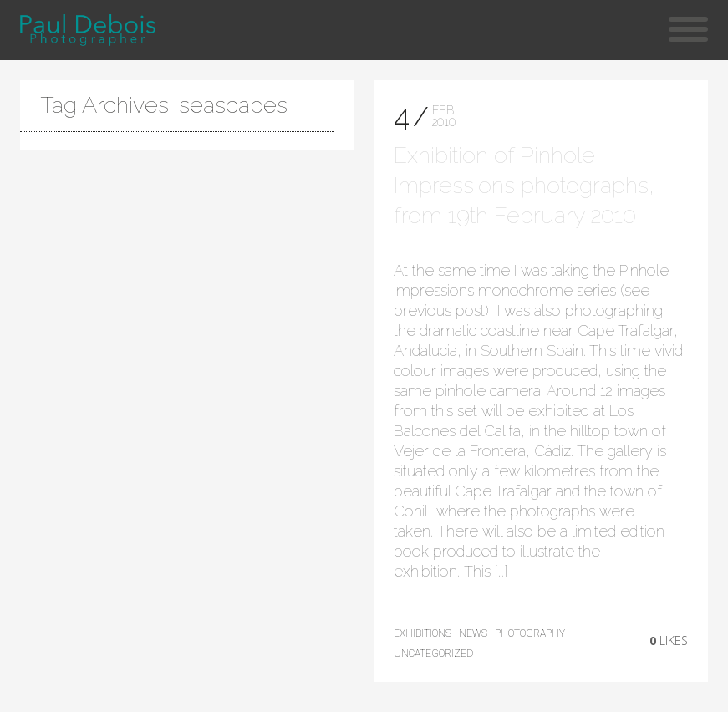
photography (530, 633)
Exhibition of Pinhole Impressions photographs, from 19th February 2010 (524, 185)
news (473, 633)
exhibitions (423, 633)
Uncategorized (433, 654)
